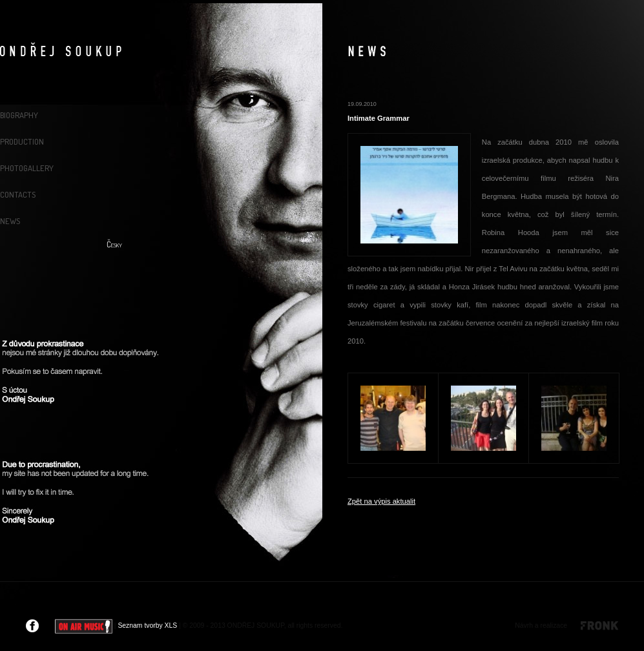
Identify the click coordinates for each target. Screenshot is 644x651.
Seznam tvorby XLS (147, 625)
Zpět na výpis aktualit (381, 501)
